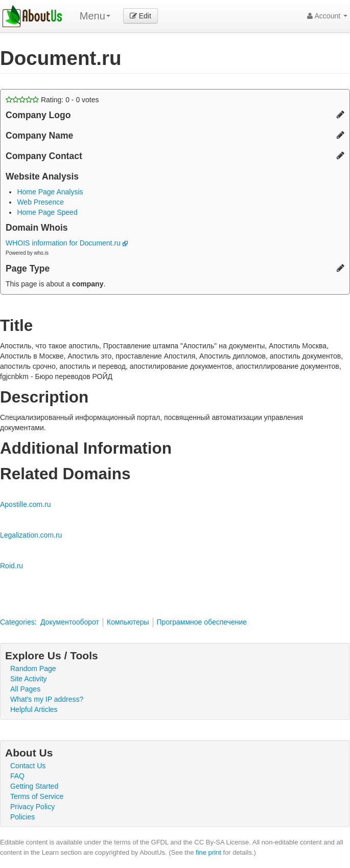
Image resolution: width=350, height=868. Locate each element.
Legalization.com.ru (31, 535)
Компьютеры (128, 622)
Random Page (33, 669)
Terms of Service (37, 796)
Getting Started (34, 786)
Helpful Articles (34, 709)
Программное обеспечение (202, 622)
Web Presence (40, 202)
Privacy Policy (32, 807)
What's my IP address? (47, 699)
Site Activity (29, 679)
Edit (141, 16)
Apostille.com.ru (26, 504)
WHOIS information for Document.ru (67, 243)
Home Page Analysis (50, 192)
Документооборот (70, 622)
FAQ (17, 776)
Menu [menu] (95, 16)
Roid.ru (11, 566)
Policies (22, 817)
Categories (17, 622)
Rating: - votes (52, 100)
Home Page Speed (47, 212)
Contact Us (28, 766)
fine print (208, 852)
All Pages (25, 689)
